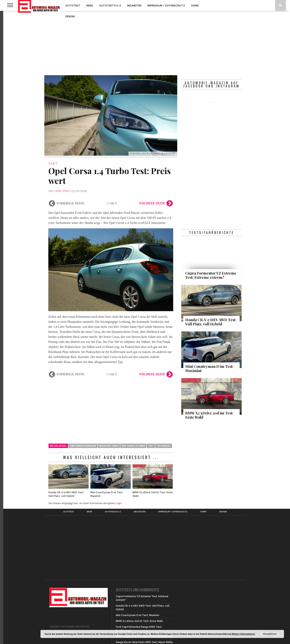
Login (119, 503)
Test (151, 446)
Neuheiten (134, 6)
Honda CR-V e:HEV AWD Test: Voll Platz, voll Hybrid (66, 494)
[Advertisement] (145, 43)
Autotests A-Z (110, 6)
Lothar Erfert (62, 191)
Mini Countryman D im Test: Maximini (107, 494)
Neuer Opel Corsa (109, 446)
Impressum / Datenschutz (166, 6)
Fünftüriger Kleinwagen (83, 446)
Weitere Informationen (243, 634)
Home (195, 6)
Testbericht (164, 446)
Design (70, 16)
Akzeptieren (270, 634)
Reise (90, 6)
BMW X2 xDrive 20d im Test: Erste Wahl (153, 494)
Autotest (73, 6)
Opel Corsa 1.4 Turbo (133, 446)
